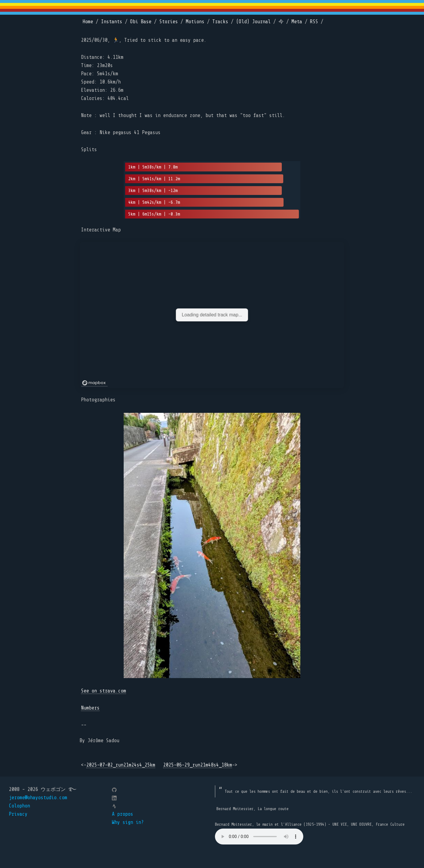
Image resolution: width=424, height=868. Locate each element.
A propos (122, 814)
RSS (314, 22)
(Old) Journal (253, 22)
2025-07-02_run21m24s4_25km (121, 765)
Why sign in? (128, 822)
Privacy (18, 814)
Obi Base (141, 22)
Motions (195, 22)
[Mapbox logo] (95, 383)
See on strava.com (103, 691)
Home (88, 22)
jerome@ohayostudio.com (38, 798)
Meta (297, 22)
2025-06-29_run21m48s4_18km (198, 765)
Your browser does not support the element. (259, 837)
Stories (169, 22)
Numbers (90, 708)
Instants (112, 22)
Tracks (220, 22)
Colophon (19, 806)
